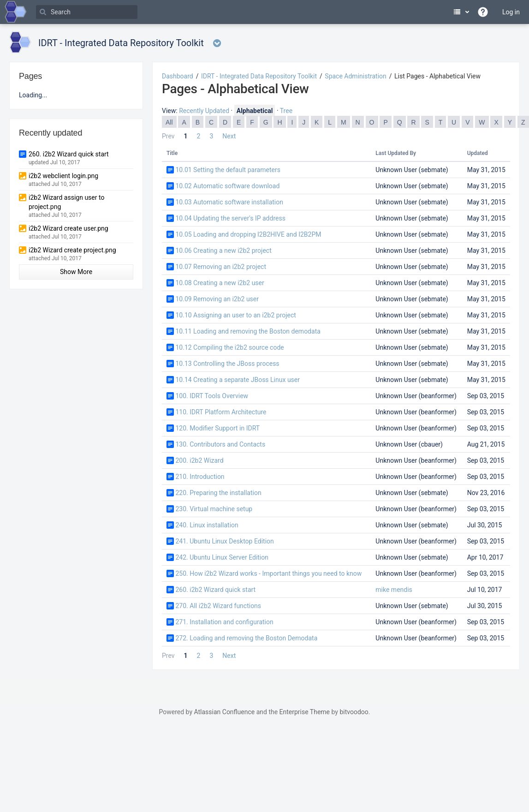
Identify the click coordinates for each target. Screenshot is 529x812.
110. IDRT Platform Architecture (221, 412)
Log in (511, 12)
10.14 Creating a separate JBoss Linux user (238, 380)
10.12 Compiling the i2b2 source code (229, 347)
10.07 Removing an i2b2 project (221, 267)
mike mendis (394, 590)
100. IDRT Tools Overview (212, 396)
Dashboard (178, 76)
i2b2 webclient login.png (63, 176)
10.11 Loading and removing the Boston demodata (248, 331)
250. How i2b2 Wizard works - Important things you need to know (268, 573)
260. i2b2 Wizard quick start (215, 590)
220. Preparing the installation (218, 493)
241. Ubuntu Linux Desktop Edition (224, 541)
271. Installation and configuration (224, 622)
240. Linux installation (207, 525)
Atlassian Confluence (224, 712)
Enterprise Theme (305, 712)
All (169, 122)
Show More (76, 272)
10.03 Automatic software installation (229, 202)
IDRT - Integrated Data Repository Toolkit (259, 76)
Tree (286, 111)
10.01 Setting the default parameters (228, 170)
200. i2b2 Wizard (199, 460)
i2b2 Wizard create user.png (68, 228)
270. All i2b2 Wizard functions (218, 606)
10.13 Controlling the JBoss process (227, 364)
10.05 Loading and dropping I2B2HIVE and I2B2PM (248, 234)
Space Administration (355, 76)
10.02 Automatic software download (227, 186)
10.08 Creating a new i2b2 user (220, 283)
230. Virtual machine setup (214, 509)
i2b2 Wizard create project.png (72, 250)
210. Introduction (200, 477)
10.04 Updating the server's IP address (230, 218)
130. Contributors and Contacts (220, 444)
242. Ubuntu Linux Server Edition (222, 557)
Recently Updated (204, 111)
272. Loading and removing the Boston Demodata (246, 638)
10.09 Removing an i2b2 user (217, 299)
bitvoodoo (354, 712)
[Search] (87, 12)
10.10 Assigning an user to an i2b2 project (235, 315)
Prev (168, 136)
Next (229, 136)
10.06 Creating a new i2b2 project (223, 251)
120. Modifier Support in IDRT (217, 428)
